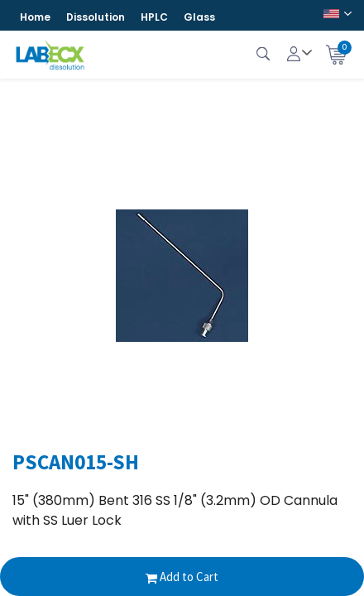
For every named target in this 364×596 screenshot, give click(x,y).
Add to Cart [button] (182, 577)
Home (35, 17)
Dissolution (96, 17)
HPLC (154, 17)
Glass (199, 17)
